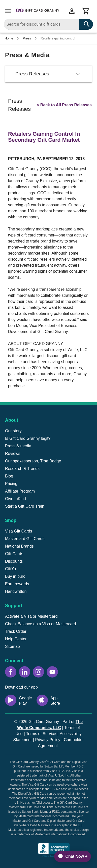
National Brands (19, 546)
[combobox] (48, 24)
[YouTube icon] (52, 672)
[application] (70, 856)
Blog (9, 476)
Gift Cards (14, 554)
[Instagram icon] (38, 672)
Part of (50, 725)
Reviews (13, 453)
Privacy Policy (48, 740)
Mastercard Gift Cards (25, 539)
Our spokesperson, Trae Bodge (33, 461)
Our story (13, 431)
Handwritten (16, 591)
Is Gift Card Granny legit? (28, 438)
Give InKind (15, 499)
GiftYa (10, 569)
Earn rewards (17, 584)
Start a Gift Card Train (25, 506)
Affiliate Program (20, 491)
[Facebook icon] (11, 672)
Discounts (14, 561)
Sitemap (12, 646)
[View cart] (86, 11)
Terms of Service (41, 734)
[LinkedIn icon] (25, 672)
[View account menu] (72, 11)
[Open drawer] (8, 11)
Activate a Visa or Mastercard (31, 616)
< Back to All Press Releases (64, 105)
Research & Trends (22, 469)
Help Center (16, 639)
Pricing (11, 484)
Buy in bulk (15, 576)
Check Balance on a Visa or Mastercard (41, 624)
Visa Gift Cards (19, 531)
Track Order (16, 631)
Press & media (18, 446)
